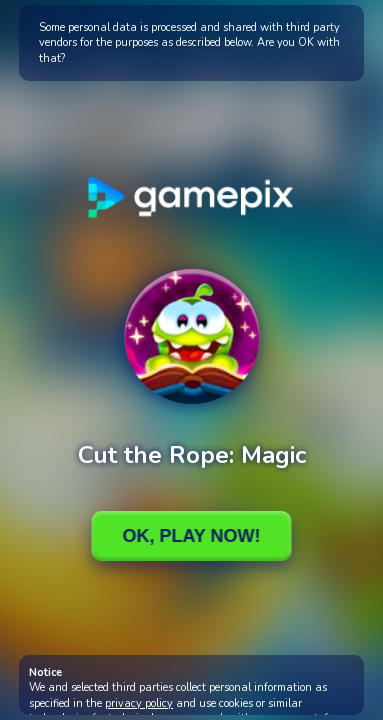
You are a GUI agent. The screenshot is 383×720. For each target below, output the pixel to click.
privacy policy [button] (139, 703)
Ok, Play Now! (191, 536)
